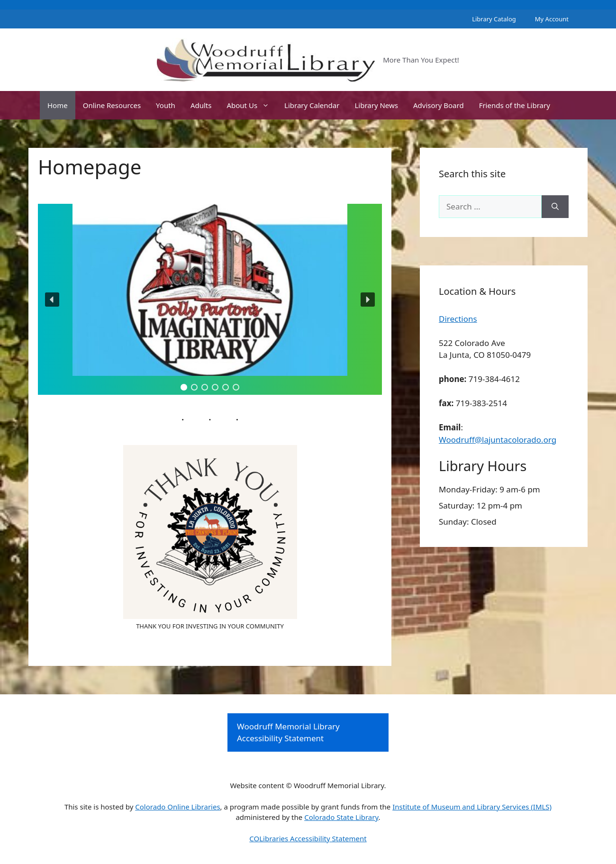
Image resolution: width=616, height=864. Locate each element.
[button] (210, 299)
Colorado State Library (341, 817)
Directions (458, 319)
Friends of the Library (515, 105)
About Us (252, 105)
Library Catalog (494, 19)
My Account (552, 19)
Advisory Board (439, 105)
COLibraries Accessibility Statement (308, 838)
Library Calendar (312, 105)
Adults (201, 105)
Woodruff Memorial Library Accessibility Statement (288, 732)
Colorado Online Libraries (177, 807)
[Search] (555, 207)
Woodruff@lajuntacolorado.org (498, 440)
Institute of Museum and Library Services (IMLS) (472, 807)
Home (58, 105)
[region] (210, 299)
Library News (376, 105)
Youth (166, 105)
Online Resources (112, 105)
